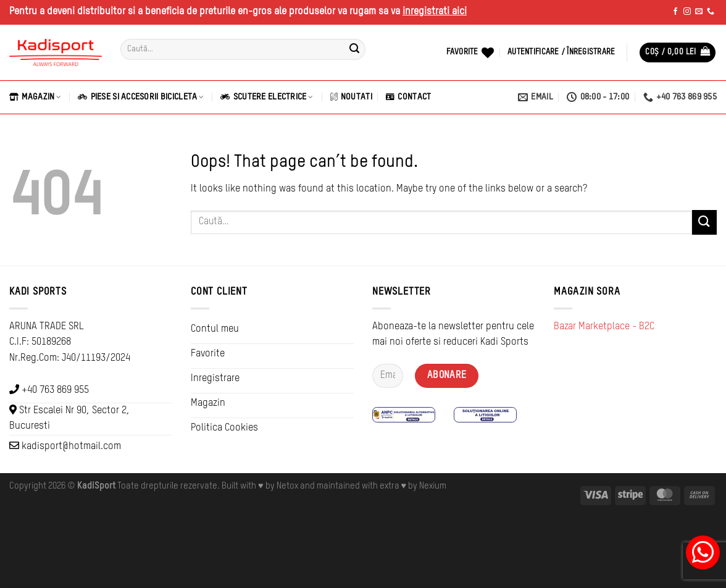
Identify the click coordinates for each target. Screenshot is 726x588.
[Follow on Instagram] (687, 12)
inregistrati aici (435, 12)
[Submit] (354, 49)
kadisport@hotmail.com (71, 447)
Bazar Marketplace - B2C (604, 327)
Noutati (351, 97)
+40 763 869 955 (55, 390)
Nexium (433, 486)
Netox (287, 486)
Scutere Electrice (267, 97)
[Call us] (711, 12)
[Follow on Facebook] (675, 12)
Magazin (35, 97)
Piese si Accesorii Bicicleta (141, 97)
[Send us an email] (699, 12)
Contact (408, 97)
